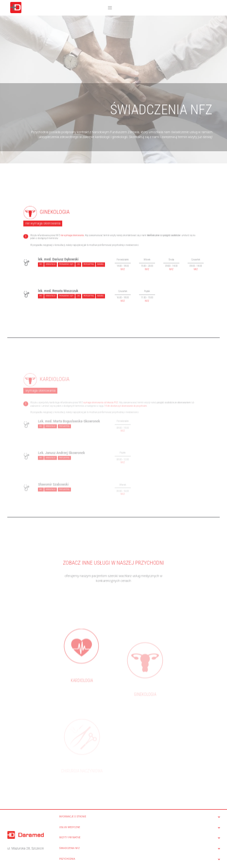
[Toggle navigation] (110, 8)
